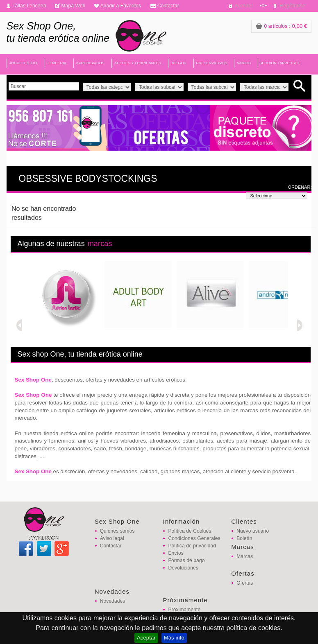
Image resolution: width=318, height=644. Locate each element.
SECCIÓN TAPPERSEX (279, 63)
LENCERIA (57, 63)
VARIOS (244, 63)
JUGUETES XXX (24, 63)
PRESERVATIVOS (212, 63)
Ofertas (245, 583)
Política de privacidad (192, 546)
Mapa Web (73, 6)
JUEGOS (179, 63)
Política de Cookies (190, 531)
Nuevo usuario (253, 531)
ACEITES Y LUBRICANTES (138, 63)
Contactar (168, 6)
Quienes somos (117, 531)
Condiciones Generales (194, 538)
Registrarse (292, 6)
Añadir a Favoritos (121, 6)
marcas (100, 244)
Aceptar (146, 638)
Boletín (244, 538)
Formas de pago (186, 560)
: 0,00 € (282, 26)
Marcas (245, 556)
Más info (174, 638)
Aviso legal (112, 538)
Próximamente (184, 610)
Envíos (176, 553)
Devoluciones (183, 568)
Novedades (113, 601)
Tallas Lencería (30, 6)
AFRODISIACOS (90, 63)
